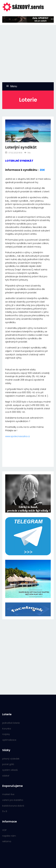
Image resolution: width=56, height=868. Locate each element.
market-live (8, 794)
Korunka (7, 729)
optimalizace (9, 740)
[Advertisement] (28, 53)
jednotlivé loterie (11, 723)
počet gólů (8, 764)
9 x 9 (5, 811)
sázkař (6, 776)
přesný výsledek (11, 759)
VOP (4, 830)
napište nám (9, 836)
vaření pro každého (13, 800)
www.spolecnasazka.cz (18, 436)
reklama (7, 841)
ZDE (42, 170)
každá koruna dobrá (13, 806)
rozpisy (6, 734)
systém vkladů (10, 770)
